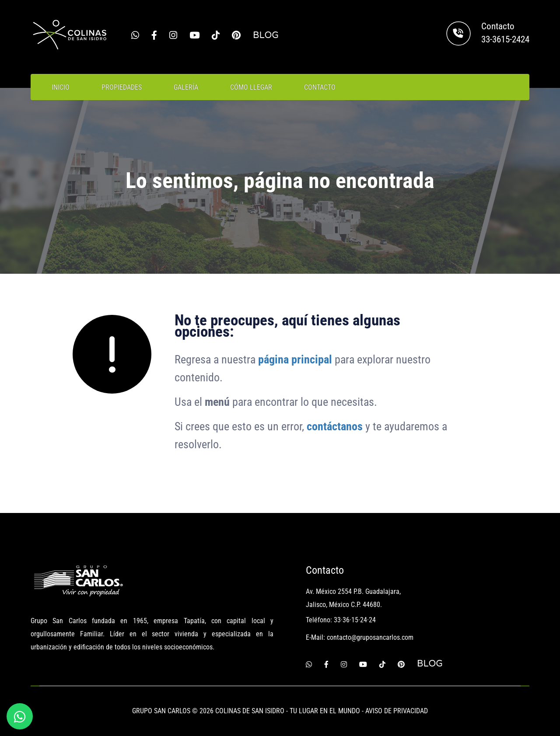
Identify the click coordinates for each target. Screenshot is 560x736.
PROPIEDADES (122, 87)
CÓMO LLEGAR (251, 87)
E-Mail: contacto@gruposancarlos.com (360, 637)
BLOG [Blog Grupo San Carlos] (266, 35)
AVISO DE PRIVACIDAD (397, 711)
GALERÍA (186, 87)
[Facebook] (154, 35)
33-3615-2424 (505, 39)
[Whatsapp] (135, 35)
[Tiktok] (216, 35)
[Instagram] (173, 35)
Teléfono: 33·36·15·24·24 (341, 620)
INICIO (61, 87)
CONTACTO (320, 87)
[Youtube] (194, 35)
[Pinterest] (236, 35)
